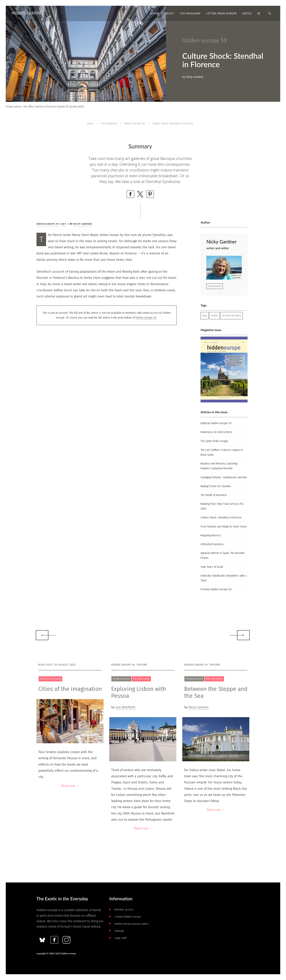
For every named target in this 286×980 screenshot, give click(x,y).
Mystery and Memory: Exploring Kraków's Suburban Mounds (219, 466)
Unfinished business (212, 544)
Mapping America (211, 535)
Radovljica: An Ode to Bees (216, 432)
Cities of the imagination (70, 689)
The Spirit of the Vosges (214, 441)
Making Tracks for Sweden (216, 486)
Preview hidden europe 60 (216, 589)
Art (64, 224)
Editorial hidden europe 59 (216, 423)
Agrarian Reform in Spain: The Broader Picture (223, 555)
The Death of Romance (214, 495)
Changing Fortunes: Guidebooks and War (224, 477)
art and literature (232, 316)
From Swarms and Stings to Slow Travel (224, 527)
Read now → (70, 786)
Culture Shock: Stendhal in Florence (221, 518)
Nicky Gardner (83, 224)
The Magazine (109, 124)
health (214, 316)
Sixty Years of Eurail (212, 567)
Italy (205, 316)
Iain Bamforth (126, 707)
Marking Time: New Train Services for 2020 (222, 506)
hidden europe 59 (135, 124)
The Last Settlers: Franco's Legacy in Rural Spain (222, 452)
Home (90, 124)
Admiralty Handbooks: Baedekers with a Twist (223, 578)
